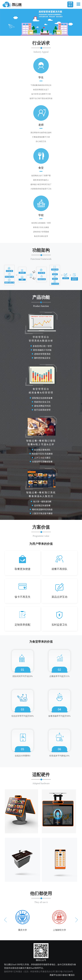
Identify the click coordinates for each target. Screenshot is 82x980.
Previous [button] (5, 920)
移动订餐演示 (69, 975)
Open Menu (78, 4)
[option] (23, 920)
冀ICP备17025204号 (64, 972)
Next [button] (77, 920)
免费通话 (70, 4)
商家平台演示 (56, 975)
